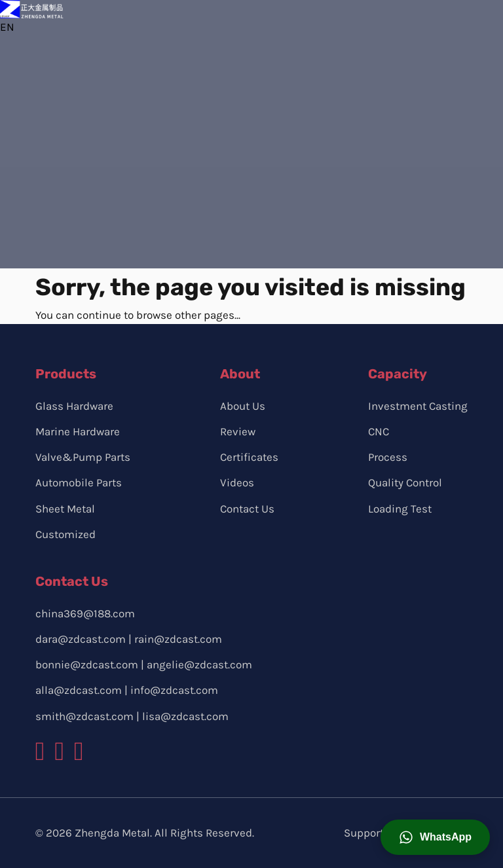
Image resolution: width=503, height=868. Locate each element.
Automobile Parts (79, 482)
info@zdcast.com (174, 690)
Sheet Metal (65, 509)
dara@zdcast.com (81, 639)
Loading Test (400, 509)
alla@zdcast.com (79, 690)
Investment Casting (418, 406)
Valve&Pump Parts (83, 457)
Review (238, 431)
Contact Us (247, 509)
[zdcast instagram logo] (59, 751)
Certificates (249, 457)
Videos (237, 482)
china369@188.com (85, 613)
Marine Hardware (78, 431)
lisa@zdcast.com (185, 716)
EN (7, 27)
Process (388, 457)
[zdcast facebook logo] (40, 751)
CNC (379, 431)
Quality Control (405, 482)
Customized (65, 534)
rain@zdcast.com (178, 639)
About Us (243, 406)
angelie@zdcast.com (199, 664)
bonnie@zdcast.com (87, 664)
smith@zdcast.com (84, 716)
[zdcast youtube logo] (79, 751)
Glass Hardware (74, 406)
